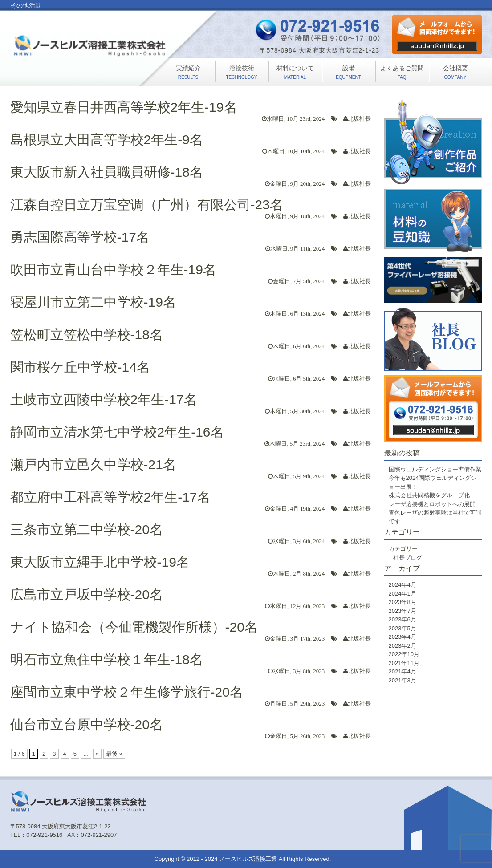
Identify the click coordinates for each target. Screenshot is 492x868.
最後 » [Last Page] (114, 754)
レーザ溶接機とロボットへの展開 (432, 504)
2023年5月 (403, 628)
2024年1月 (403, 594)
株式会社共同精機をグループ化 (429, 495)
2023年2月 (403, 646)
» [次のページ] (97, 754)
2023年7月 (403, 611)
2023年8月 (403, 602)
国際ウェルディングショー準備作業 (435, 469)
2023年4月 (403, 637)
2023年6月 (403, 619)
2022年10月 (404, 654)
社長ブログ (408, 558)
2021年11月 (404, 663)
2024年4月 (403, 585)
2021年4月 (403, 671)
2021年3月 (403, 680)
